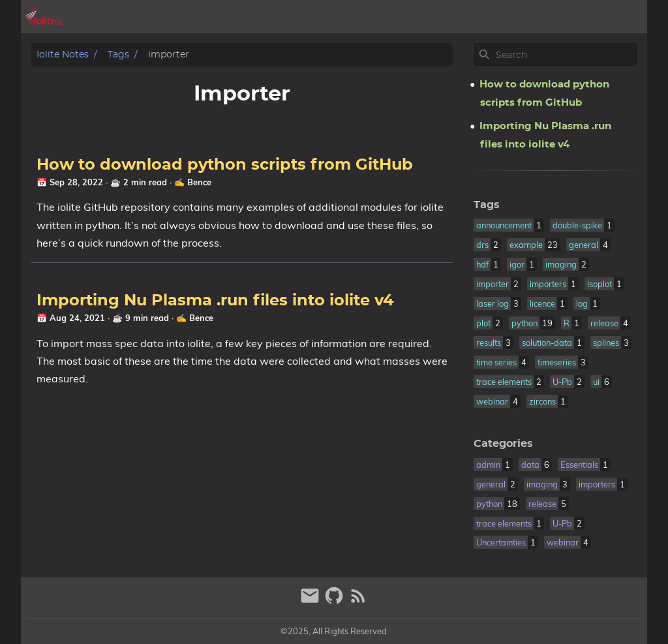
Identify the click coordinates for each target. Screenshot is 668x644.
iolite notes (63, 54)
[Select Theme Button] (442, 16)
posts (529, 16)
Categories (503, 444)
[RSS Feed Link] (358, 601)
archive (483, 16)
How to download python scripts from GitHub (225, 165)
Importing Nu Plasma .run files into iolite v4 (215, 301)
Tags (118, 54)
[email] (311, 601)
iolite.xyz (579, 16)
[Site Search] (565, 55)
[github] (336, 601)
